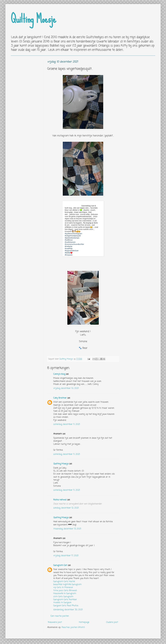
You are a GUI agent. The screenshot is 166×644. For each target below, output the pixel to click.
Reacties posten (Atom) (73, 627)
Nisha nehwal (60, 500)
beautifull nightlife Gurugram (67, 585)
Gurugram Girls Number (65, 600)
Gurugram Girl (60, 565)
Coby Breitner (60, 398)
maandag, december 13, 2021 (67, 529)
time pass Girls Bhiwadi (65, 591)
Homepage (84, 622)
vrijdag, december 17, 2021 (66, 556)
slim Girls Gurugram (63, 597)
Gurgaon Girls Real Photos (66, 606)
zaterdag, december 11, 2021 (67, 424)
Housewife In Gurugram (65, 594)
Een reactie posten (60, 616)
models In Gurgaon (62, 603)
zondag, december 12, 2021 (66, 508)
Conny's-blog (59, 374)
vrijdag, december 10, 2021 (66, 388)
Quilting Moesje (33, 19)
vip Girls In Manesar (63, 588)
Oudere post (112, 622)
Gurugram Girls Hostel (64, 582)
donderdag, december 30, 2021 (68, 610)
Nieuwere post (55, 622)
